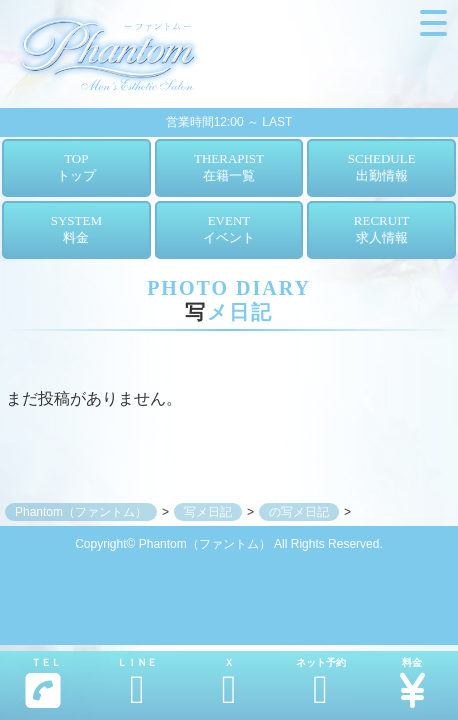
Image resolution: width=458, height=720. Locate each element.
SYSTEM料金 (76, 229)
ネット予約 (321, 683)
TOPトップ (76, 167)
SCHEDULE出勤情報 (382, 167)
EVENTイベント (229, 229)
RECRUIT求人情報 (382, 229)
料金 (412, 683)
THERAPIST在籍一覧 (229, 167)
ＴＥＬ (43, 683)
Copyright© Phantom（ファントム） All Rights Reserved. (229, 544)
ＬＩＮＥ (138, 683)
